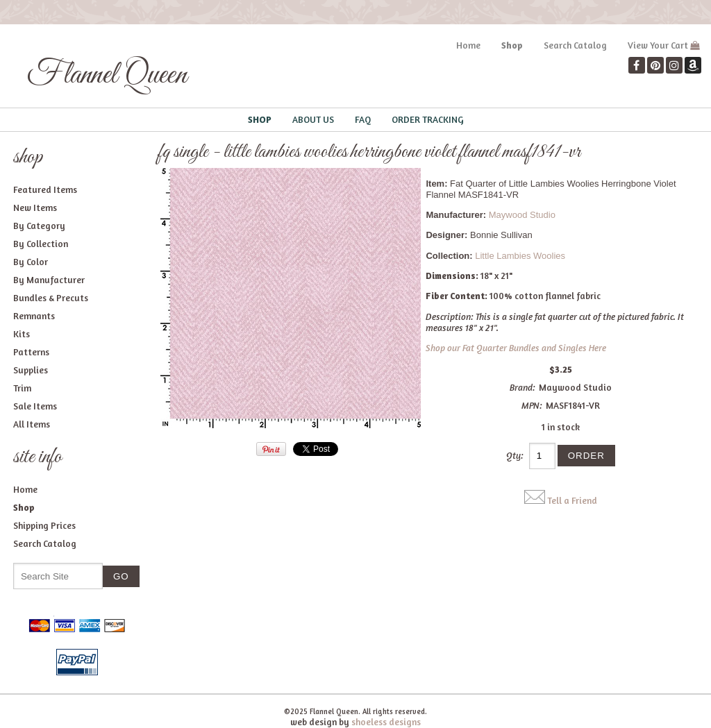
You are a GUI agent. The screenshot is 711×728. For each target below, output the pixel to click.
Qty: (515, 455)
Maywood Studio (522, 215)
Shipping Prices (44, 525)
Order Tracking (428, 119)
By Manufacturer (49, 280)
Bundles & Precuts (51, 298)
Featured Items (45, 189)
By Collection (41, 244)
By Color (31, 262)
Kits (22, 334)
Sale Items (35, 406)
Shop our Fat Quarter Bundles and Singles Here (516, 348)
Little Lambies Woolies (520, 256)
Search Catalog (575, 45)
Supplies (31, 370)
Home (468, 45)
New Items (35, 208)
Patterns (31, 352)
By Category (39, 226)
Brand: (522, 387)
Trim (22, 388)
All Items (32, 424)
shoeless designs (386, 722)
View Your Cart (658, 45)
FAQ (363, 119)
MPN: (532, 405)
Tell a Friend (572, 500)
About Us (313, 119)
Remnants (34, 316)
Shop (512, 45)
